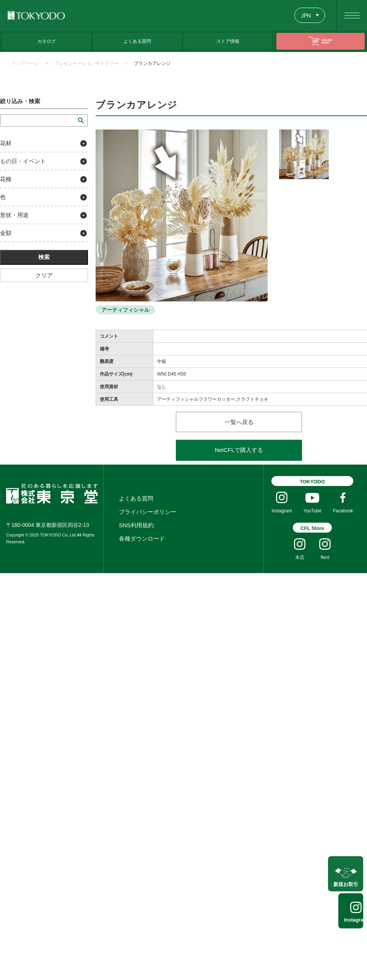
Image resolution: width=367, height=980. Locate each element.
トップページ (25, 63)
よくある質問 (136, 498)
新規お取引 (346, 880)
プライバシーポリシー (148, 512)
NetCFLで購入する (239, 450)
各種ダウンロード (142, 539)
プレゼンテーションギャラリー (86, 63)
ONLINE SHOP (327, 41)
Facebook (343, 511)
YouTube (313, 511)
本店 (300, 557)
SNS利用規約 (136, 525)
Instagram (346, 920)
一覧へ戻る (239, 422)
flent (325, 557)
